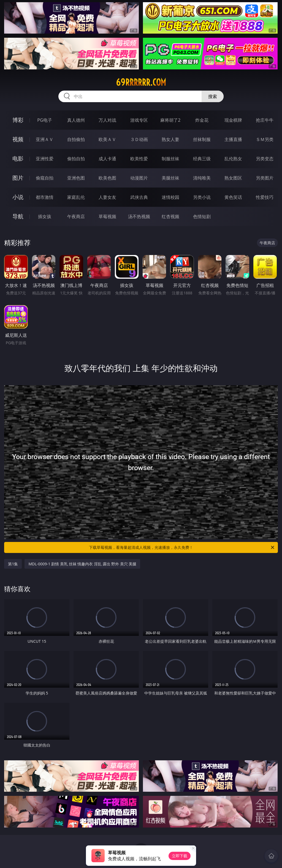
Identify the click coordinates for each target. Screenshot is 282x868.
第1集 (13, 564)
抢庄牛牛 (265, 120)
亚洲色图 (76, 178)
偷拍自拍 (76, 159)
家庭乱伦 (76, 197)
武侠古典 (139, 197)
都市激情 (45, 197)
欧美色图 (107, 178)
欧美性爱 (139, 159)
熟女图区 (233, 178)
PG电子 (44, 120)
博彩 (18, 120)
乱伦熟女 (233, 159)
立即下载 (180, 856)
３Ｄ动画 (139, 139)
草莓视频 (107, 216)
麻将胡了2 (170, 120)
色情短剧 (202, 216)
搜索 (213, 96)
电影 (18, 158)
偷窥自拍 (45, 178)
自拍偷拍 (76, 139)
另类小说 (202, 197)
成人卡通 (107, 159)
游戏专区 (139, 120)
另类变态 (265, 159)
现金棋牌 (233, 120)
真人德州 (76, 120)
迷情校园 (170, 197)
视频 (18, 139)
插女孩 (45, 216)
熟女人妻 (170, 139)
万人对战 (107, 120)
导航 (18, 216)
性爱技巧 (265, 197)
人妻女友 (107, 197)
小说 (18, 197)
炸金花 (202, 120)
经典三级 (202, 159)
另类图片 (265, 178)
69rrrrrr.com (141, 82)
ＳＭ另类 (265, 139)
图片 (18, 178)
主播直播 (233, 139)
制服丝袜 (170, 159)
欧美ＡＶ (107, 139)
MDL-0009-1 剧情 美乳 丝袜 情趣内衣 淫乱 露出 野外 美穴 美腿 (82, 564)
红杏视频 (170, 216)
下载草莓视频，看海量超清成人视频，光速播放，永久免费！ (182, 547)
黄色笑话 (233, 197)
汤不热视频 (139, 216)
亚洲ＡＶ (45, 139)
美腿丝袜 (170, 178)
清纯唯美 (202, 178)
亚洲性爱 (45, 159)
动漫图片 (139, 178)
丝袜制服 (202, 139)
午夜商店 (76, 216)
